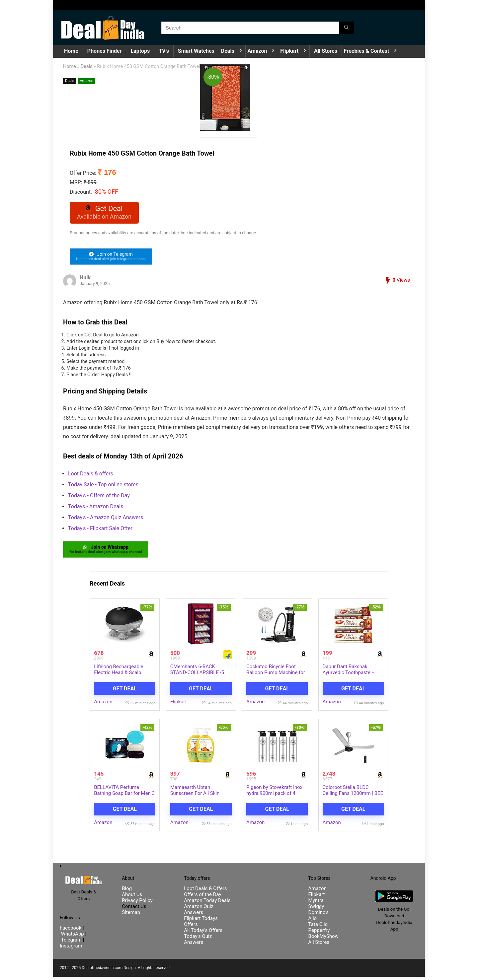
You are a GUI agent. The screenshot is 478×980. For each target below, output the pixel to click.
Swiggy (316, 910)
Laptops (140, 51)
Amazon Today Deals (207, 904)
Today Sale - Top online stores (103, 487)
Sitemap (131, 916)
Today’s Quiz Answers (198, 943)
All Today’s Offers (203, 934)
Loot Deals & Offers (205, 892)
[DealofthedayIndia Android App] (394, 897)
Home (71, 51)
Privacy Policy (137, 904)
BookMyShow (323, 940)
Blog (127, 892)
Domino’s (319, 916)
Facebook (71, 931)
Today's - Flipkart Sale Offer (100, 530)
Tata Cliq (318, 928)
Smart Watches (196, 51)
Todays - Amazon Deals (96, 508)
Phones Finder (105, 51)
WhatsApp (73, 937)
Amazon (257, 51)
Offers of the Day (202, 898)
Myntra (316, 904)
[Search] (346, 28)
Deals (228, 51)
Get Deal (125, 692)
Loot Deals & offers (91, 476)
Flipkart (289, 51)
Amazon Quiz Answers (199, 913)
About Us (132, 898)
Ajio (313, 922)
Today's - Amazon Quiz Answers (106, 519)
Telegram (71, 943)
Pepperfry (319, 934)
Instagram (71, 949)
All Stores (326, 51)
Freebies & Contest (366, 51)
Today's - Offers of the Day (99, 497)
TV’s (164, 51)
